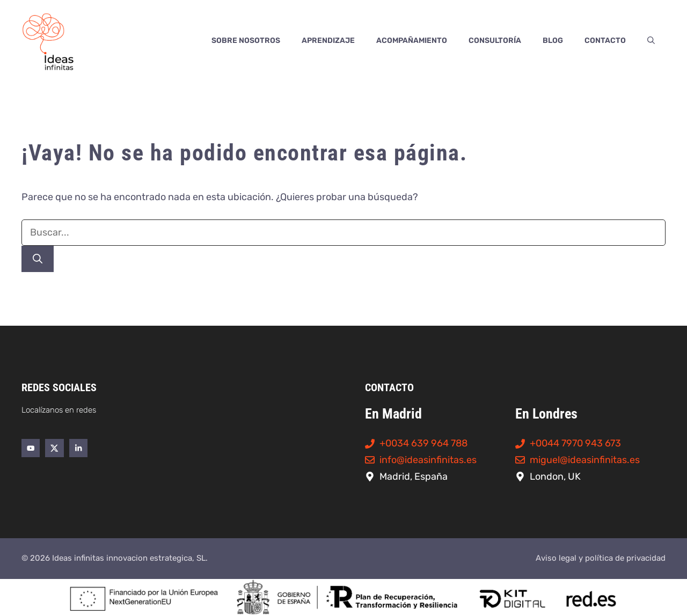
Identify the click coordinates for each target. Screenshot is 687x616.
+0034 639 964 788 (423, 443)
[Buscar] (38, 259)
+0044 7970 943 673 (575, 443)
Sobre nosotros (246, 41)
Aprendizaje (328, 41)
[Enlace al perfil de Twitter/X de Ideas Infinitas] (54, 448)
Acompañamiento (412, 41)
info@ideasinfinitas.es (428, 460)
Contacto (605, 41)
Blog (553, 41)
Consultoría (495, 41)
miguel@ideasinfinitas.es (585, 460)
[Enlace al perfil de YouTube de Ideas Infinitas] (31, 448)
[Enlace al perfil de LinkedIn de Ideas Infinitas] (78, 448)
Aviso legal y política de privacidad (601, 558)
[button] (651, 41)
